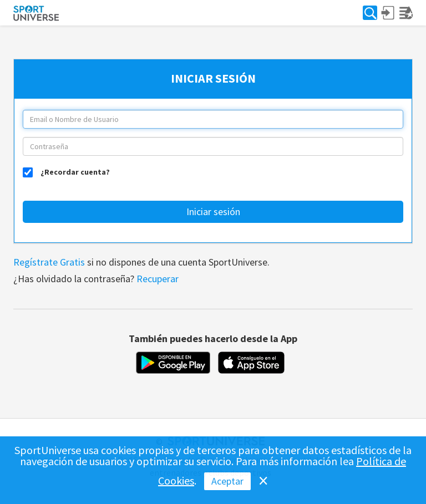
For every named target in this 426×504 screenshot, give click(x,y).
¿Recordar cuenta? (75, 171)
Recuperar (158, 279)
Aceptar (227, 481)
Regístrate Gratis (49, 262)
